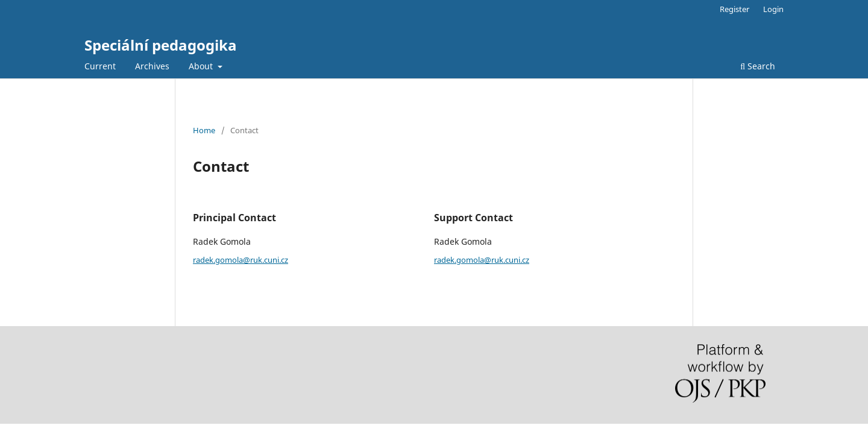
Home (204, 130)
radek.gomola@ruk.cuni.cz (241, 260)
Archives (152, 66)
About (202, 66)
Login (773, 9)
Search (758, 66)
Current (100, 66)
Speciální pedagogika (161, 45)
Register (734, 9)
